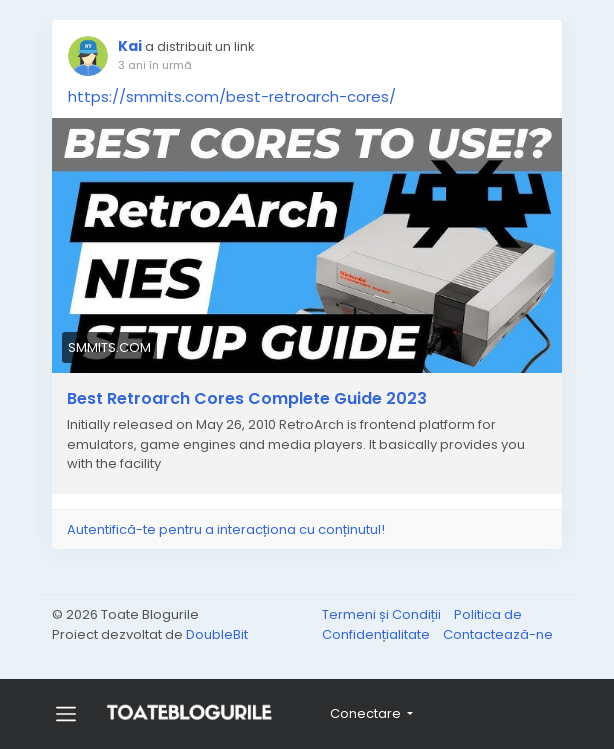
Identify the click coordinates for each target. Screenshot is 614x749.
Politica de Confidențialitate (422, 624)
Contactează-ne (498, 634)
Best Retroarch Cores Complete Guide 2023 (247, 399)
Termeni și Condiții (383, 614)
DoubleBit (217, 634)
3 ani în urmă (155, 65)
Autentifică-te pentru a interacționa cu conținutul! (226, 529)
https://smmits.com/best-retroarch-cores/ (232, 96)
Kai (130, 46)
